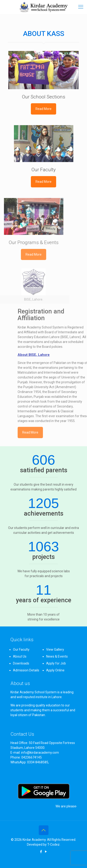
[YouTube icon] (46, 852)
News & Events (57, 656)
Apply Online (55, 670)
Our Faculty (21, 650)
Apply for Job (56, 663)
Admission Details (26, 670)
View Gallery (55, 650)
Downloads (21, 663)
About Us (20, 656)
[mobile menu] (81, 7)
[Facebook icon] (41, 852)
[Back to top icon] (44, 830)
